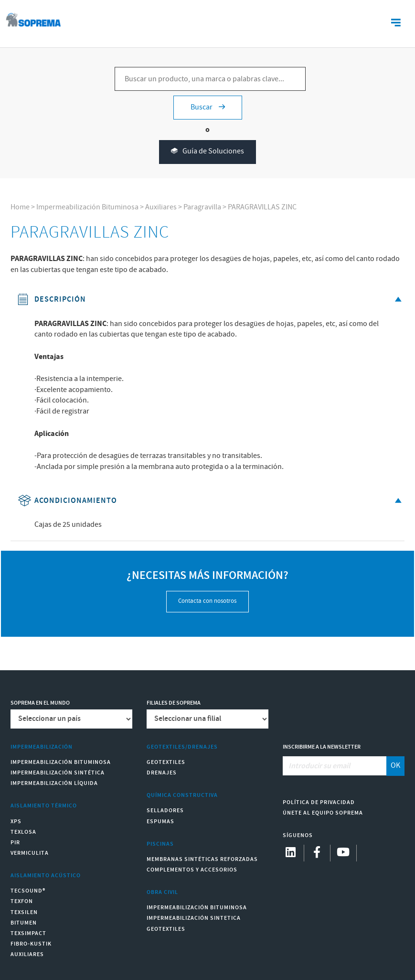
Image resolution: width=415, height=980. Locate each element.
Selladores (165, 811)
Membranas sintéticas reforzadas (202, 859)
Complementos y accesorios (192, 870)
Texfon (22, 901)
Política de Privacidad (319, 802)
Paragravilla (202, 207)
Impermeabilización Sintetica (194, 918)
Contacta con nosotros (207, 601)
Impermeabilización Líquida (54, 783)
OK (395, 766)
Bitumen (24, 923)
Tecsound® (28, 891)
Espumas (160, 822)
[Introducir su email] (335, 766)
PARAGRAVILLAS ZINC (262, 207)
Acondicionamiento (211, 501)
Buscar (208, 107)
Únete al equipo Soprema (323, 813)
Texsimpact (28, 933)
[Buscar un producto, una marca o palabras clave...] (210, 79)
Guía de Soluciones (207, 152)
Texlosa (23, 832)
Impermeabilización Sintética (58, 773)
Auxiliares (161, 207)
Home (20, 207)
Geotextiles (166, 762)
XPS (16, 822)
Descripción (211, 299)
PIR (15, 843)
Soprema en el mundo (40, 703)
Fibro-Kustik (31, 944)
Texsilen (24, 912)
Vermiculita (30, 853)
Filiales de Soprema (174, 703)
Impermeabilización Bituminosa (87, 207)
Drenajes (162, 773)
